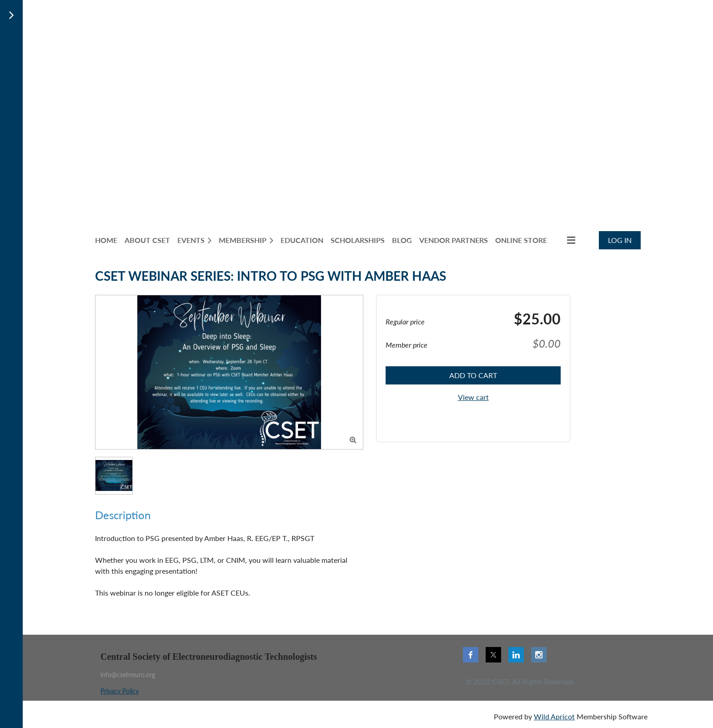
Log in (620, 240)
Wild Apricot (554, 716)
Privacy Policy (120, 691)
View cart (473, 397)
